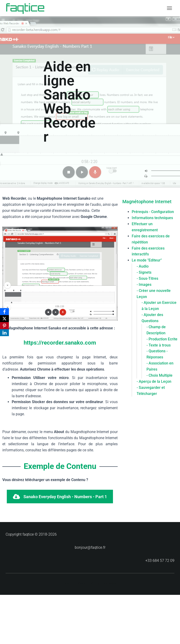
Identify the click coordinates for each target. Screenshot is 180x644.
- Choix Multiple (159, 375)
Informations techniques (152, 218)
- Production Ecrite (162, 339)
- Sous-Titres (147, 278)
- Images (144, 285)
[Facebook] (4, 312)
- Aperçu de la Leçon (154, 381)
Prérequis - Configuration (153, 212)
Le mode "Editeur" (147, 260)
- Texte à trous (159, 345)
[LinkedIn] (4, 333)
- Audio (143, 266)
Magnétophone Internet (147, 202)
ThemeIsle (109, 583)
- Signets (144, 272)
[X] (4, 319)
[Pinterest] (4, 326)
